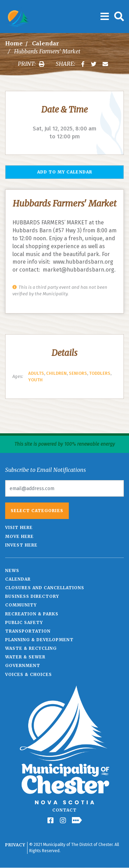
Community (21, 605)
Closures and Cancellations (45, 588)
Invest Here (21, 545)
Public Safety (24, 622)
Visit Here (19, 527)
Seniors (78, 373)
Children (56, 373)
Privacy (15, 845)
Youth (35, 380)
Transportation (28, 631)
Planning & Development (39, 640)
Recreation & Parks (32, 614)
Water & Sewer (25, 657)
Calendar (45, 43)
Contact (64, 810)
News (12, 570)
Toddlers (100, 373)
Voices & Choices (29, 674)
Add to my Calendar (65, 172)
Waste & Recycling (31, 648)
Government (23, 665)
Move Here (19, 536)
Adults (36, 373)
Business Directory (32, 596)
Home (14, 43)
